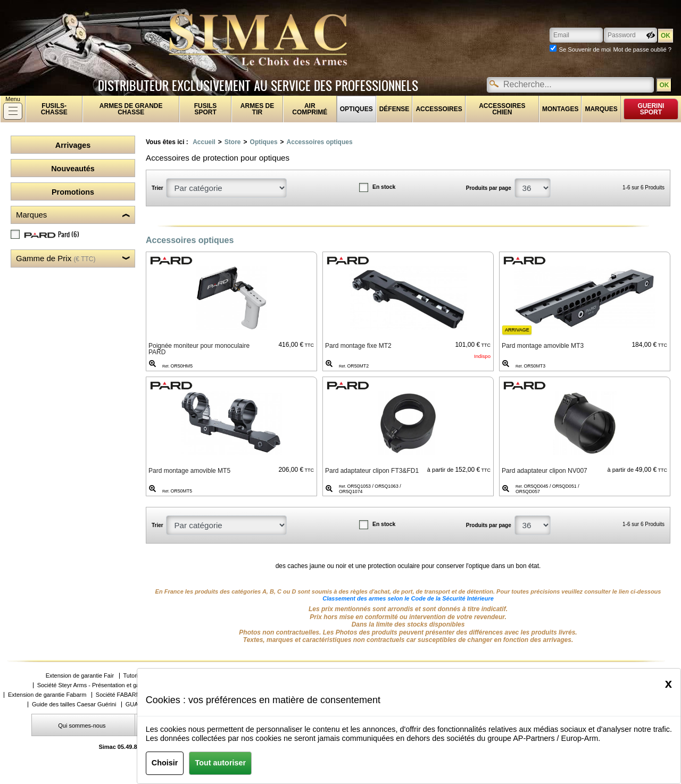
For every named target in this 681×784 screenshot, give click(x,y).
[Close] (668, 683)
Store (233, 142)
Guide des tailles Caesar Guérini (74, 704)
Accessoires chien (502, 109)
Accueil (204, 142)
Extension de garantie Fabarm (47, 695)
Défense (395, 109)
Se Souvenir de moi (585, 49)
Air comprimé (310, 109)
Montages (560, 109)
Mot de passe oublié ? (642, 49)
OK (664, 85)
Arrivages (73, 145)
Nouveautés (73, 169)
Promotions (73, 192)
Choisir (165, 763)
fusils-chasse (54, 109)
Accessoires (439, 109)
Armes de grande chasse (131, 109)
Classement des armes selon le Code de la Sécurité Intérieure (408, 598)
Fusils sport (206, 109)
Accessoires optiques (320, 142)
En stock (384, 187)
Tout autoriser (220, 763)
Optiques (356, 109)
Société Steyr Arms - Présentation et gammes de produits (112, 685)
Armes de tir (257, 109)
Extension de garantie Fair (80, 676)
